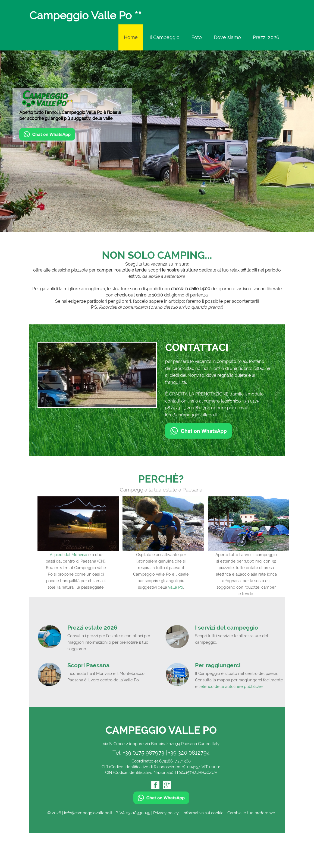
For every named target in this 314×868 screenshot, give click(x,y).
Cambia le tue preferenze (251, 813)
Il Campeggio (165, 37)
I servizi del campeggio (227, 628)
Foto (197, 37)
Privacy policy (166, 813)
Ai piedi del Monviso (68, 555)
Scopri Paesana (88, 665)
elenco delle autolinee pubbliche (232, 687)
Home (131, 37)
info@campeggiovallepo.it (191, 415)
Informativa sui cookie (203, 813)
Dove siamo (227, 37)
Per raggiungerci (218, 665)
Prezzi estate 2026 (92, 628)
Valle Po (175, 587)
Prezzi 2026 (266, 37)
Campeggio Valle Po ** (85, 16)
